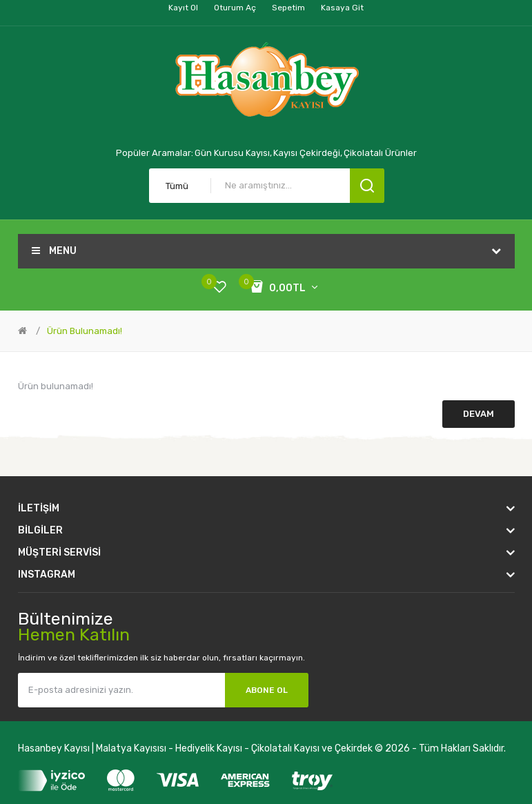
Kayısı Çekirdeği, (308, 153)
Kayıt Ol (183, 8)
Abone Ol (267, 690)
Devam (479, 414)
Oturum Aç (235, 8)
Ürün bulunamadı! (85, 331)
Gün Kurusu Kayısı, (233, 153)
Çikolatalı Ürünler (380, 153)
